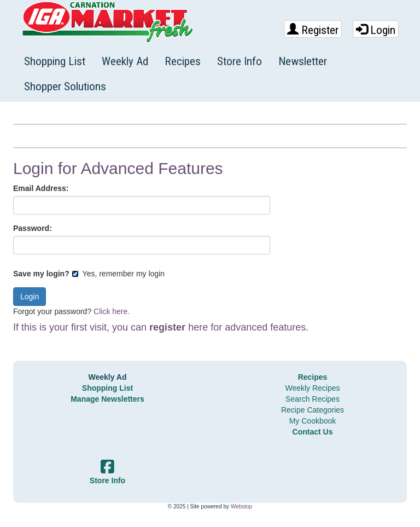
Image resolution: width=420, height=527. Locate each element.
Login (376, 30)
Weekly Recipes (312, 388)
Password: (33, 228)
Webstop (241, 506)
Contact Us (313, 432)
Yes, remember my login (118, 274)
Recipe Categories (313, 410)
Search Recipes (313, 399)
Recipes (183, 61)
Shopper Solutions (65, 86)
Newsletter (303, 61)
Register (313, 30)
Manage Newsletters (107, 399)
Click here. (112, 311)
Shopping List (55, 61)
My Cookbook (313, 421)
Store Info (240, 61)
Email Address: (41, 188)
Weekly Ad (125, 61)
